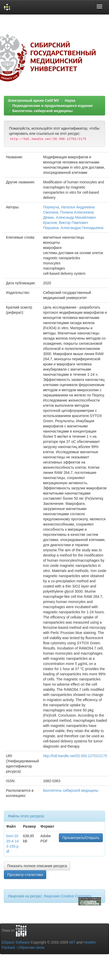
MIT (72, 942)
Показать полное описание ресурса (37, 866)
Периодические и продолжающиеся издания (53, 106)
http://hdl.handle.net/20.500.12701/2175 (75, 756)
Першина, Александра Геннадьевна (73, 228)
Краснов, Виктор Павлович (66, 223)
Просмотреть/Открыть (81, 838)
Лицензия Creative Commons (67, 896)
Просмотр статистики (25, 875)
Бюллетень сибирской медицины (43, 111)
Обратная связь (31, 947)
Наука (70, 100)
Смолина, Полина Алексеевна (69, 212)
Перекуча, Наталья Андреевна (69, 207)
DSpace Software (16, 942)
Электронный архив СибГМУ (33, 100)
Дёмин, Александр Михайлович (70, 217)
